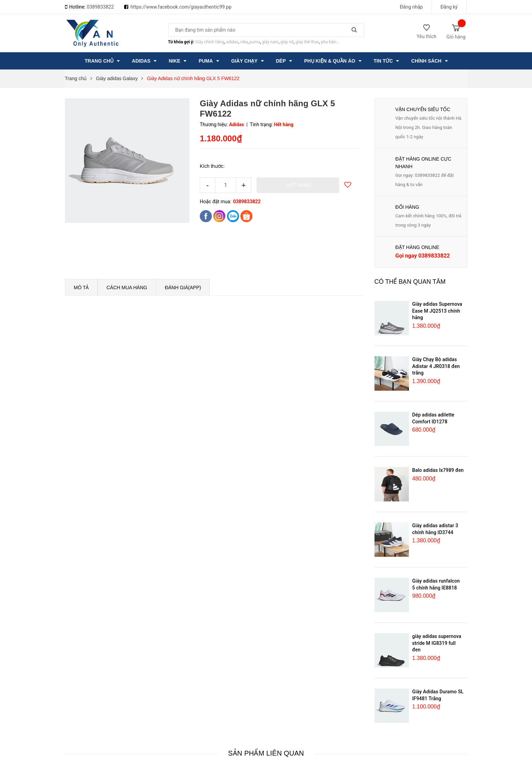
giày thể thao (308, 42)
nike (244, 42)
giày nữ (287, 42)
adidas (232, 42)
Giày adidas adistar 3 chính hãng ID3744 (435, 529)
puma (255, 42)
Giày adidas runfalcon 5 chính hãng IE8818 (436, 584)
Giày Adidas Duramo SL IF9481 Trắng (438, 695)
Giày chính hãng (210, 42)
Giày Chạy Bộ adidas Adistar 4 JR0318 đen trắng (436, 366)
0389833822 (100, 7)
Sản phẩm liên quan (266, 753)
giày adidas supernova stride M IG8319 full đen (437, 643)
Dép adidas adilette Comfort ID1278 (433, 418)
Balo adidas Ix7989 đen (438, 470)
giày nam (270, 42)
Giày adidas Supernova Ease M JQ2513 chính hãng (437, 311)
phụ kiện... (330, 42)
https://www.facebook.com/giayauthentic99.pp (181, 7)
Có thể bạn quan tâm (410, 282)
